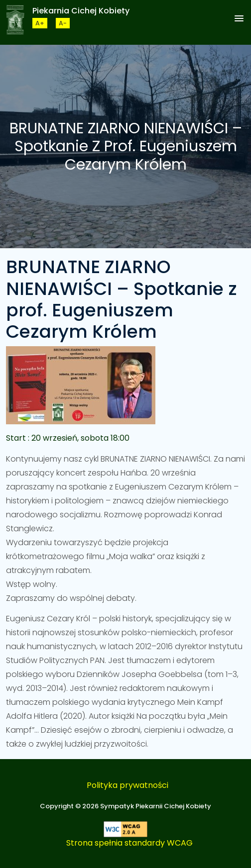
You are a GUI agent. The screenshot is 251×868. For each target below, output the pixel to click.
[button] (239, 19)
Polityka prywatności (127, 785)
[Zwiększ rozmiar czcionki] (40, 23)
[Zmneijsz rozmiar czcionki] (63, 23)
